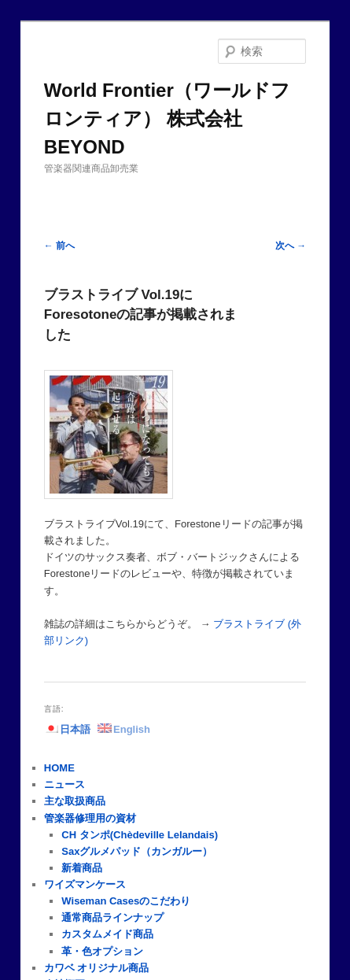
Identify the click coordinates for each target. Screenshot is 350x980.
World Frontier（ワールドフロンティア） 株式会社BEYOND (167, 118)
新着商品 (82, 868)
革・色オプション (102, 951)
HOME (59, 768)
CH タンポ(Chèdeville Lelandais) (140, 835)
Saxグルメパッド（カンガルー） (137, 851)
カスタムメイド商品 (107, 934)
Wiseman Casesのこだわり (126, 901)
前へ (59, 246)
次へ (291, 246)
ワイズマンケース (85, 884)
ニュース (64, 784)
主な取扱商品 (75, 801)
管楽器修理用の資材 (90, 818)
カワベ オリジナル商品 (97, 968)
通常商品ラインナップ (112, 917)
